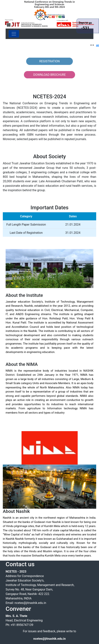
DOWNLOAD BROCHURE (49, 75)
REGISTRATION (49, 61)
